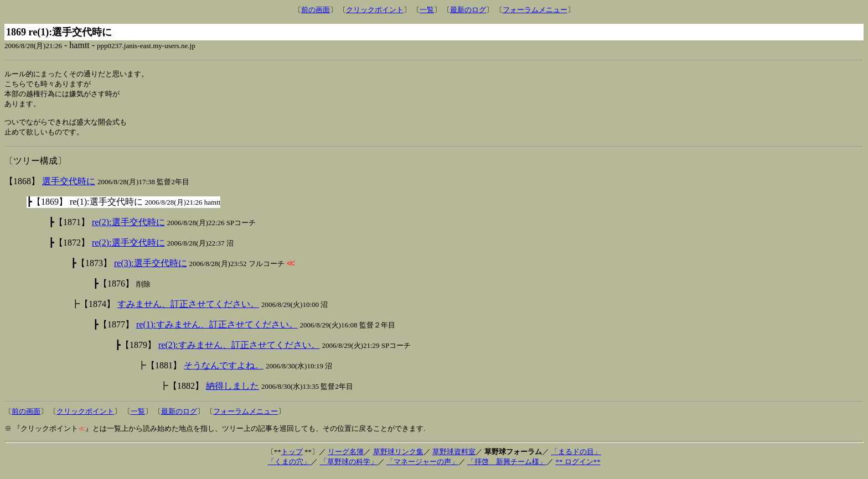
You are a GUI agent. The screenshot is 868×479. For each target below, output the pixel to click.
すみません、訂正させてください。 (188, 309)
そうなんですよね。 (224, 370)
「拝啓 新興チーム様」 (507, 467)
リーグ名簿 (346, 457)
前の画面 (316, 10)
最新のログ (468, 10)
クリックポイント (375, 10)
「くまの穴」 (289, 467)
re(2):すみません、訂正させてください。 (239, 350)
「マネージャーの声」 (422, 467)
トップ (292, 457)
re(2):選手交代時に (128, 227)
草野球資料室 (454, 457)
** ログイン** (578, 467)
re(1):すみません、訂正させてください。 (217, 329)
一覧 (427, 10)
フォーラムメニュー (535, 10)
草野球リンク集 (398, 457)
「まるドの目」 (576, 457)
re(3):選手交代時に (151, 268)
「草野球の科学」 (349, 467)
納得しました (232, 391)
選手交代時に (69, 186)
